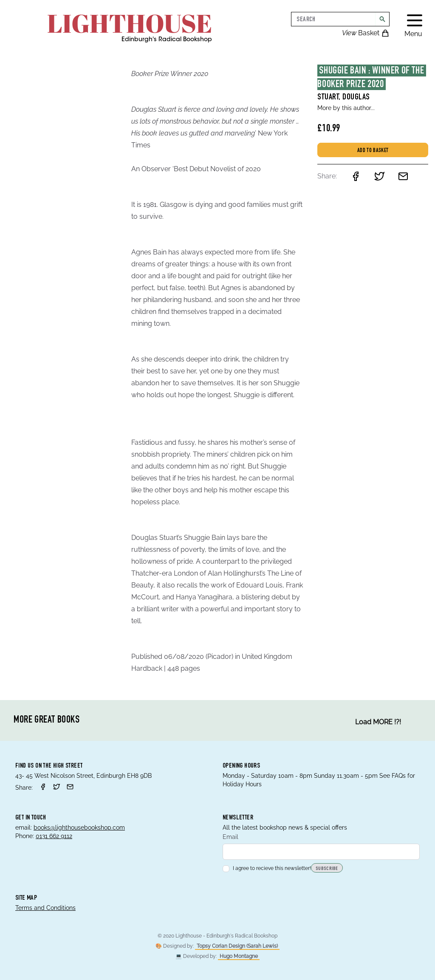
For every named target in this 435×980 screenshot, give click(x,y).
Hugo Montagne (239, 956)
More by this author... (346, 108)
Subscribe (327, 869)
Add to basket (373, 151)
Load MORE (378, 722)
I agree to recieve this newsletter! (267, 868)
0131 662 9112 (54, 836)
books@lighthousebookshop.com (79, 827)
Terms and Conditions (45, 908)
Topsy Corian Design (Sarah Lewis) (237, 946)
